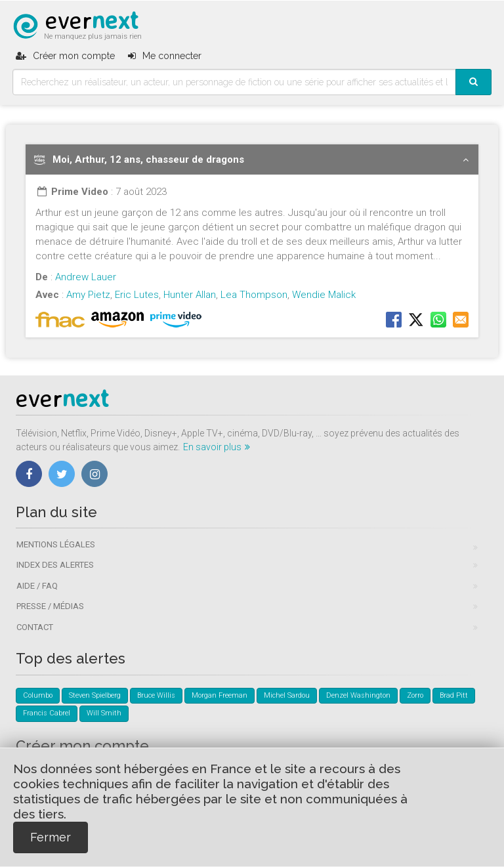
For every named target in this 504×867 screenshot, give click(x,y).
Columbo (38, 695)
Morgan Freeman (220, 695)
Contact (35, 627)
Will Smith (104, 713)
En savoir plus (217, 447)
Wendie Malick (324, 295)
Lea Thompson (254, 295)
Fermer (51, 837)
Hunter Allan (190, 295)
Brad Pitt (454, 695)
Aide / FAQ (37, 586)
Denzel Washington (358, 695)
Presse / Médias (50, 606)
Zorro (415, 695)
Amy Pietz (88, 295)
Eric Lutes (137, 295)
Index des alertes (55, 565)
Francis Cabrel (47, 713)
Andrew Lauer (86, 277)
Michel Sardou (287, 695)
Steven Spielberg (95, 695)
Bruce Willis (156, 695)
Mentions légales (56, 544)
